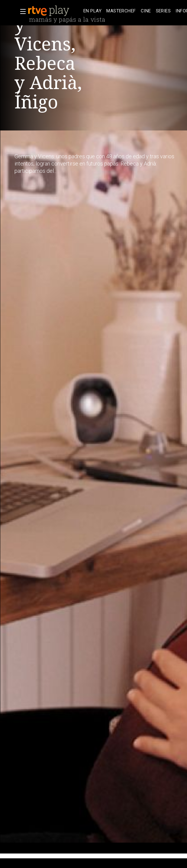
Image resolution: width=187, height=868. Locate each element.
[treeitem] (92, 11)
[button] (21, 11)
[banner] (54, 11)
